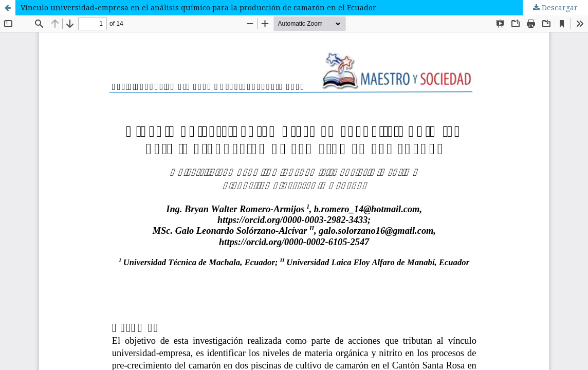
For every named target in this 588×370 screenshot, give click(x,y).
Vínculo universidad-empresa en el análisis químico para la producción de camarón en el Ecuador (198, 7)
